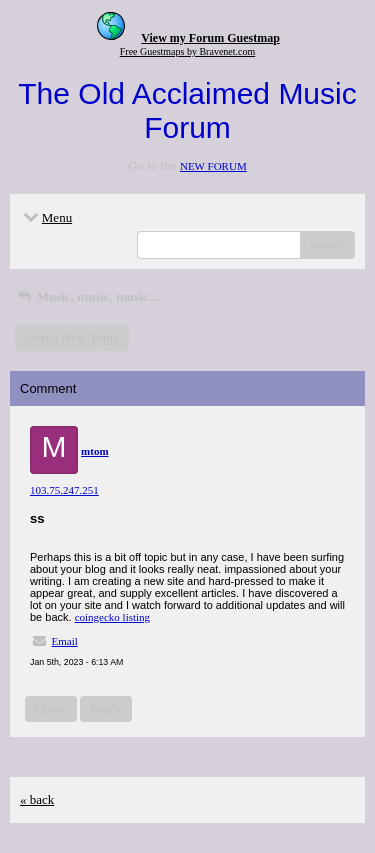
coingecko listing (112, 617)
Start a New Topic (72, 337)
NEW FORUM (213, 166)
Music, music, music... (86, 296)
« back (37, 799)
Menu (46, 217)
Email (65, 641)
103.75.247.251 (64, 490)
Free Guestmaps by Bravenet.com (188, 51)
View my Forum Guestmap (210, 38)
